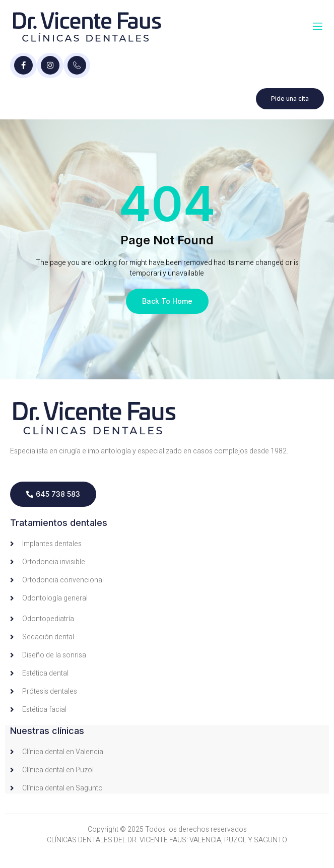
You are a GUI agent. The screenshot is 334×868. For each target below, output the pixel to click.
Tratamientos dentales (59, 523)
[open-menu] (318, 26)
